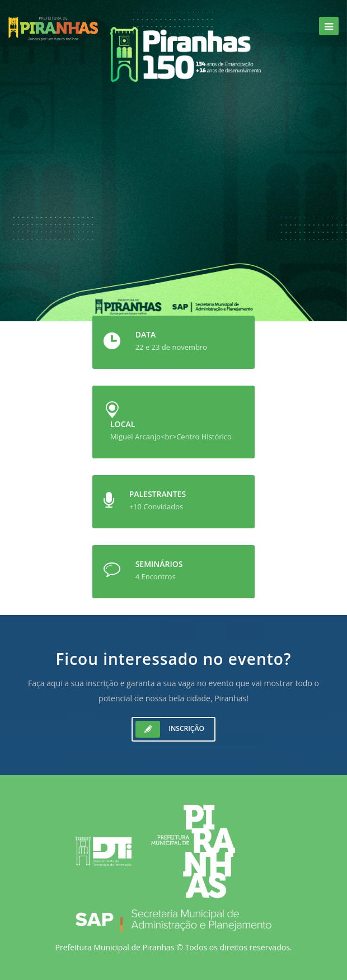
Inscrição (170, 729)
